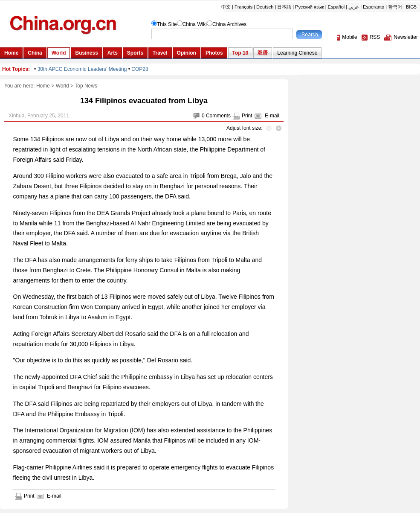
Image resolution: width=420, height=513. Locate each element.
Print (247, 116)
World (62, 86)
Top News (86, 86)
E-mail (272, 116)
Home (43, 86)
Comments (218, 116)
